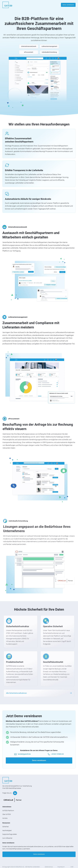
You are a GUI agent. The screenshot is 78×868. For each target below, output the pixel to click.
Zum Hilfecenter (7, 838)
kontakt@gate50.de (24, 754)
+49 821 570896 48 (57, 754)
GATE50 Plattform (8, 811)
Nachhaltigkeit (7, 831)
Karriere (5, 818)
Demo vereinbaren (68, 5)
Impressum (61, 867)
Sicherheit (6, 827)
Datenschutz (49, 867)
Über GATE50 (7, 814)
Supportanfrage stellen (10, 834)
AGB (72, 867)
